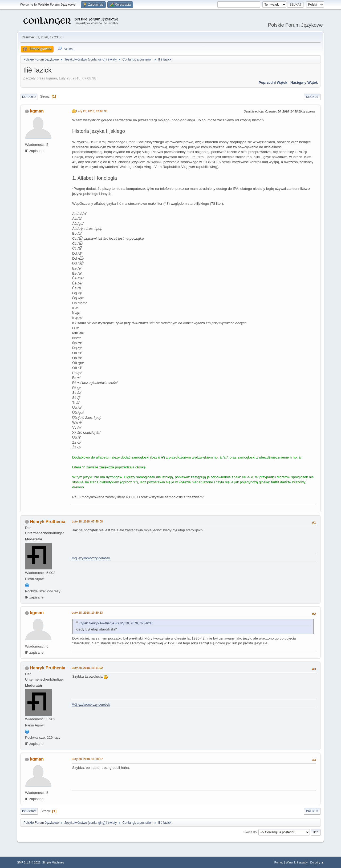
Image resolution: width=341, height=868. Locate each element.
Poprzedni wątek (273, 83)
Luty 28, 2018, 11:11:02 (87, 668)
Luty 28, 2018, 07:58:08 (87, 521)
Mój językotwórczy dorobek (91, 558)
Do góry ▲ (317, 862)
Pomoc (279, 862)
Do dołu (29, 97)
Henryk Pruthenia (47, 522)
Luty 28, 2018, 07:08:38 (92, 111)
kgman (37, 111)
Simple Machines (53, 862)
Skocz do (250, 832)
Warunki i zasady (297, 862)
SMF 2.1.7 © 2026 (29, 862)
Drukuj (312, 97)
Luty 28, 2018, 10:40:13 (87, 613)
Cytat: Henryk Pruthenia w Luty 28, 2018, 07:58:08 (116, 623)
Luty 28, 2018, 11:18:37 (87, 759)
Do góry (29, 811)
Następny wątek (304, 83)
